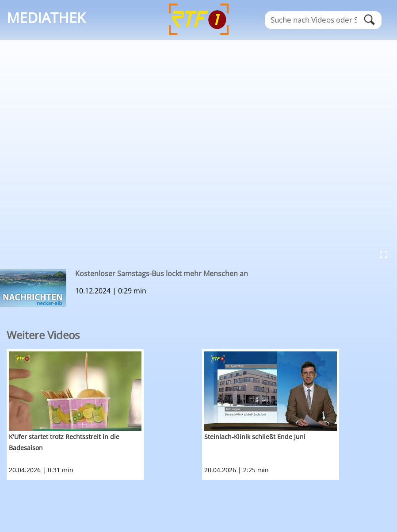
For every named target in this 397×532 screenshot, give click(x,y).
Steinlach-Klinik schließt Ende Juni (255, 437)
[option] (104, 414)
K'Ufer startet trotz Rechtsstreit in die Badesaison (64, 442)
